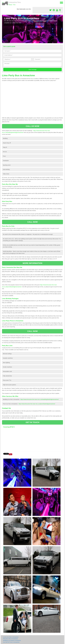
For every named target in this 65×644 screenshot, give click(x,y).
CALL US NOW (33, 126)
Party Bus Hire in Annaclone (10, 639)
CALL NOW (32, 222)
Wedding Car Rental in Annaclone (12, 640)
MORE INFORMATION (32, 263)
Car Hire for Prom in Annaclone (11, 642)
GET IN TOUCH (32, 422)
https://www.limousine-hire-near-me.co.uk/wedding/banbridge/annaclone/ (40, 399)
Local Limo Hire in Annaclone (11, 637)
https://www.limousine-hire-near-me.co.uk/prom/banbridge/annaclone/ (37, 404)
